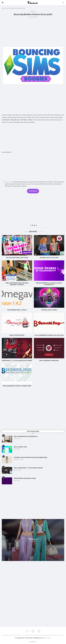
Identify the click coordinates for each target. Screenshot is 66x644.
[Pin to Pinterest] (34, 225)
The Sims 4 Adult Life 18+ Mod (49, 258)
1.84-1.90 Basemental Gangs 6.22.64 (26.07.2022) (49, 335)
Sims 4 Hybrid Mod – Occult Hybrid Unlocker (28, 468)
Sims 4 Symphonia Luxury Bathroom (26, 436)
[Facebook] (27, 631)
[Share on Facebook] (31, 225)
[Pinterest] (39, 631)
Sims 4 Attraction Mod (17, 335)
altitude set (33, 539)
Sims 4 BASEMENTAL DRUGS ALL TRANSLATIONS (17, 386)
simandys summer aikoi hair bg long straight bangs (31, 457)
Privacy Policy (47, 638)
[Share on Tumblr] (36, 225)
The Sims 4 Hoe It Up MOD (49, 310)
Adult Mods (33, 12)
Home (3, 8)
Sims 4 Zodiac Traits (20, 447)
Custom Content (9, 182)
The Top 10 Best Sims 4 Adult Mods (17, 258)
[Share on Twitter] (33, 225)
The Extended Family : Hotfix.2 (17, 310)
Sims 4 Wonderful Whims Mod (49, 361)
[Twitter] (33, 631)
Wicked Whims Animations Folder (25, 478)
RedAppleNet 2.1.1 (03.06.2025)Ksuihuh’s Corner (17, 361)
